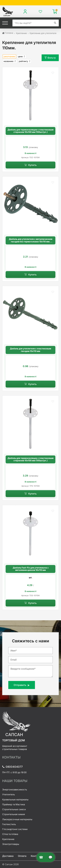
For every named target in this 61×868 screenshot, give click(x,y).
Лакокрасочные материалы (17, 819)
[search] (32, 23)
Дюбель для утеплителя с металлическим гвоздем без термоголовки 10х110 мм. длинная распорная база (31, 240)
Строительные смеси (14, 809)
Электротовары (11, 844)
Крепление (8, 839)
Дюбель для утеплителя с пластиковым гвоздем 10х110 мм (30, 350)
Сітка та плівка (10, 834)
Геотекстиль (9, 824)
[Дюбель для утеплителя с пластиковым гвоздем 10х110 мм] (30, 314)
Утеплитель (9, 794)
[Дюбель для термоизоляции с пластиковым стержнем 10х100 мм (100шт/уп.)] (30, 95)
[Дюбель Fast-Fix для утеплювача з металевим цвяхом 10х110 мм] (30, 533)
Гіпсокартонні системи (15, 829)
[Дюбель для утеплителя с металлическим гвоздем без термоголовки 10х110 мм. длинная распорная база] (30, 205)
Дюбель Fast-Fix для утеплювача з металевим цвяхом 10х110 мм (31, 569)
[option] (30, 149)
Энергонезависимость (15, 790)
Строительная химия (14, 814)
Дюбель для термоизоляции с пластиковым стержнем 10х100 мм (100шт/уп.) (30, 131)
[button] (53, 73)
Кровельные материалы (15, 800)
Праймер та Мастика (14, 804)
